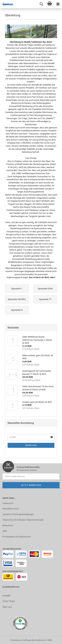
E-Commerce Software (21, 640)
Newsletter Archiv (11, 509)
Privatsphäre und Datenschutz (17, 537)
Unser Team (9, 601)
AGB (5, 531)
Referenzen (8, 525)
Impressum (8, 503)
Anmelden (31, 445)
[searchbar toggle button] (41, 4)
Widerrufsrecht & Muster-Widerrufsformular (23, 520)
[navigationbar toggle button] (58, 4)
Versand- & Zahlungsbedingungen (18, 514)
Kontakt (6, 596)
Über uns (7, 607)
